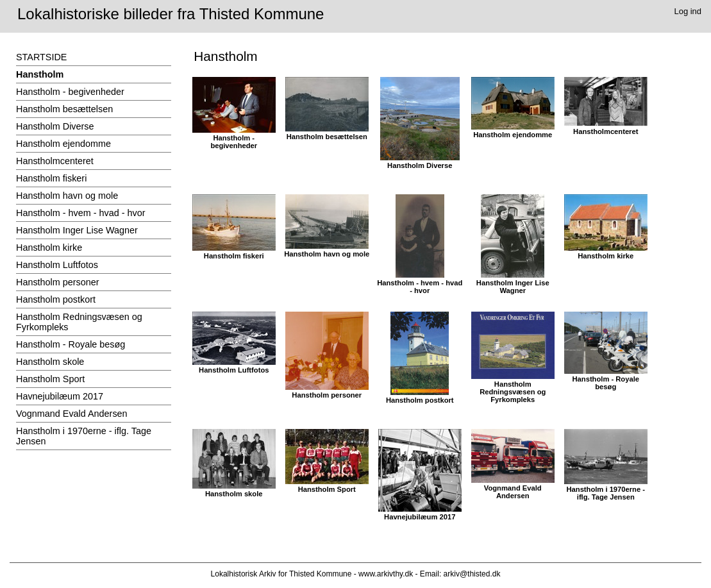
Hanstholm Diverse (55, 126)
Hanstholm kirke (49, 248)
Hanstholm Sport (50, 379)
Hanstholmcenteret (55, 161)
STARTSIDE (41, 57)
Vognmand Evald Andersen (72, 414)
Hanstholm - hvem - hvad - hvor (81, 213)
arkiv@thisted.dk (472, 574)
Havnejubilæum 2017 (60, 396)
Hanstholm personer (58, 282)
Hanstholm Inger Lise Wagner (77, 230)
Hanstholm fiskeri (51, 178)
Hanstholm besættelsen (64, 109)
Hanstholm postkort (56, 299)
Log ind (688, 11)
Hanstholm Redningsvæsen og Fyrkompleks (79, 322)
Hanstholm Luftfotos (57, 265)
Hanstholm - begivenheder (70, 92)
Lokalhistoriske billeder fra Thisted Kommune (171, 14)
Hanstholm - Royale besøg (71, 344)
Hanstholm (40, 74)
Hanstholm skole (50, 362)
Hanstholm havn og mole (67, 196)
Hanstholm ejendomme (63, 144)
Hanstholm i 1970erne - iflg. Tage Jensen (84, 436)
